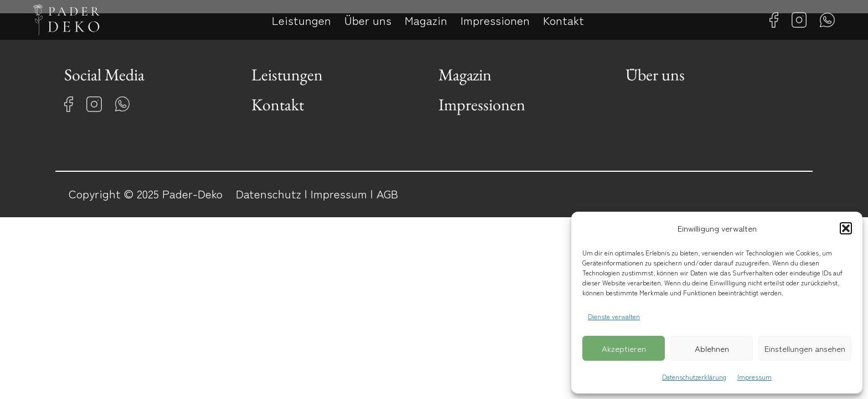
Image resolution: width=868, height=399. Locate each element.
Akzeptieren (624, 348)
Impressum (755, 377)
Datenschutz (268, 193)
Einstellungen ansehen (805, 348)
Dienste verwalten (614, 316)
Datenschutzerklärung (694, 377)
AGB (387, 193)
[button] (846, 228)
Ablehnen (712, 348)
